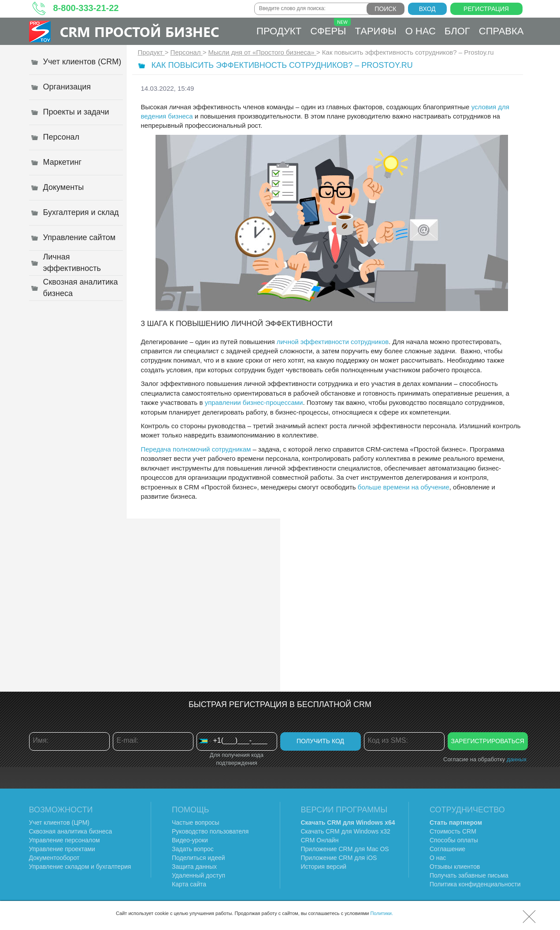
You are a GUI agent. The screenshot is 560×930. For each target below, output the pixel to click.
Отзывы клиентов (455, 867)
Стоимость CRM (453, 831)
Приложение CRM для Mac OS (345, 849)
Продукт (279, 31)
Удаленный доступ (198, 875)
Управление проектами (62, 849)
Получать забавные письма (469, 875)
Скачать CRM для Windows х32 (346, 831)
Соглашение (447, 849)
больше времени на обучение (404, 487)
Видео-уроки (190, 840)
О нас (421, 31)
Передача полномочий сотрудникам (196, 449)
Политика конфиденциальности (475, 884)
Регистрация (486, 9)
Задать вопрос (193, 849)
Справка (501, 31)
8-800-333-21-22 (86, 8)
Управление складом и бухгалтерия (80, 867)
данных (517, 759)
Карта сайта (189, 884)
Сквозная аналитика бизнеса (71, 831)
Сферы (330, 27)
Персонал (187, 52)
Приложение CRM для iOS (339, 858)
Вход (427, 9)
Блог (457, 31)
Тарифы (376, 31)
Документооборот (54, 858)
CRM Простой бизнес (139, 31)
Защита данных (194, 867)
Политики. (382, 913)
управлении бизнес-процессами (254, 402)
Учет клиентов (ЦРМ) (59, 823)
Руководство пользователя (210, 831)
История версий (324, 867)
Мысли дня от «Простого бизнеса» (262, 52)
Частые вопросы (196, 823)
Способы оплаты (454, 840)
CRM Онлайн (320, 840)
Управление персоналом (65, 840)
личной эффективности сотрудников (333, 342)
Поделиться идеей (198, 858)
